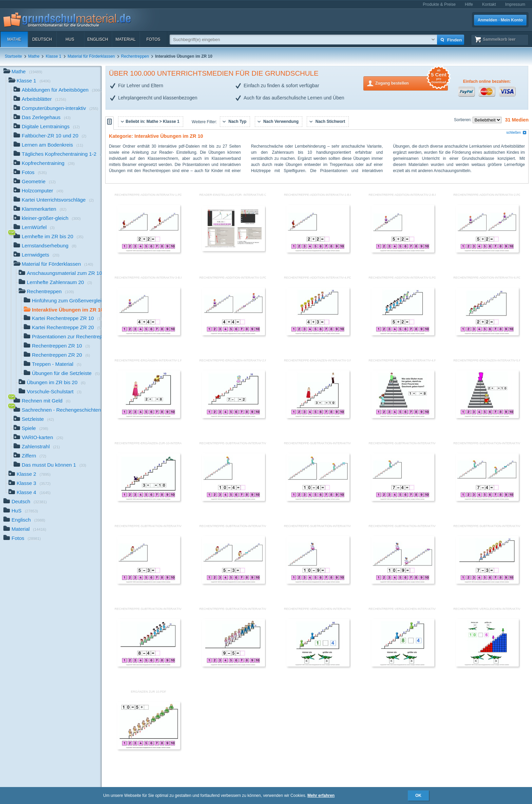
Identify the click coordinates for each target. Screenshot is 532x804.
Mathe (14, 39)
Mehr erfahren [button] (321, 796)
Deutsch (42, 39)
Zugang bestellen (412, 83)
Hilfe (469, 4)
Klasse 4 (30, 493)
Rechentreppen (135, 56)
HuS (70, 39)
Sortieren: (463, 120)
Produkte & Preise (439, 4)
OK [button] (418, 796)
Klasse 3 (30, 484)
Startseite (13, 56)
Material (125, 39)
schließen (516, 133)
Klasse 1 (54, 56)
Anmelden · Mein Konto (500, 20)
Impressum (515, 4)
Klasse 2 (30, 475)
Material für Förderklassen (91, 56)
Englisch (98, 39)
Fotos (153, 39)
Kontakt (489, 4)
